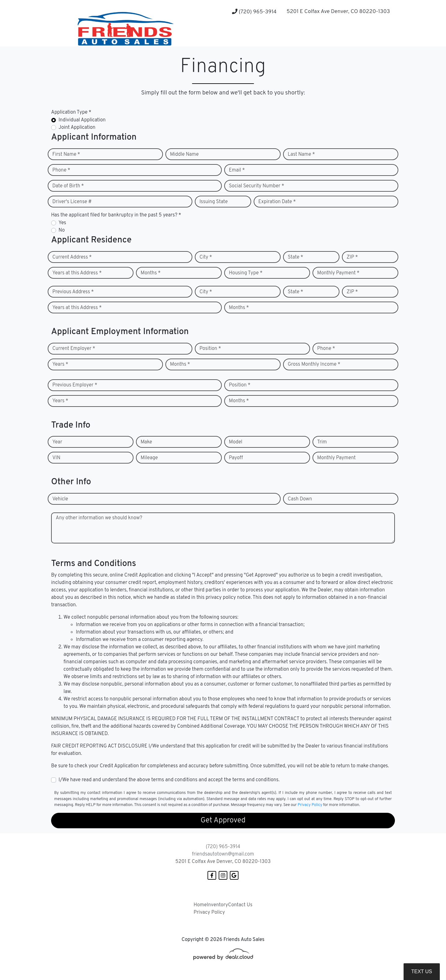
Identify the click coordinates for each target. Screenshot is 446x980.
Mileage (149, 458)
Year (57, 442)
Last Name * (301, 155)
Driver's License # (72, 202)
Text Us (422, 971)
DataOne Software (150, 977)
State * (295, 257)
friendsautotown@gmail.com (223, 854)
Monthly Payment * (338, 273)
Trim (322, 442)
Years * (60, 364)
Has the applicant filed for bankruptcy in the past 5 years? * (116, 215)
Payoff (236, 458)
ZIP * (352, 257)
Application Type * (71, 112)
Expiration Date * (277, 202)
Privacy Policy (310, 805)
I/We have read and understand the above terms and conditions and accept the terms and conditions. (169, 780)
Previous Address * (73, 292)
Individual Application (82, 120)
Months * (151, 273)
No (62, 230)
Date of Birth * (68, 186)
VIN (56, 458)
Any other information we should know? (99, 518)
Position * (210, 349)
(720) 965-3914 (254, 12)
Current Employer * (74, 349)
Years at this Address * (77, 273)
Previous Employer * (75, 385)
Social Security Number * (256, 186)
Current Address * (72, 257)
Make (146, 442)
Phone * (61, 170)
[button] (287, 34)
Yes (62, 223)
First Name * (66, 155)
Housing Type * (246, 273)
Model (236, 442)
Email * (237, 170)
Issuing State (214, 202)
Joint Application (77, 128)
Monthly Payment (336, 458)
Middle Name (184, 155)
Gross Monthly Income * (314, 364)
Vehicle (60, 499)
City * (206, 257)
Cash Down (300, 499)
